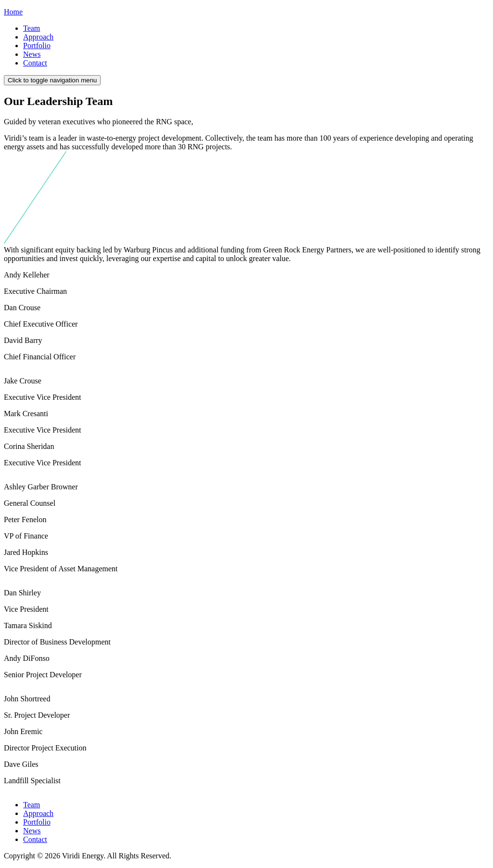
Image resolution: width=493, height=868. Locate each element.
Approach (38, 37)
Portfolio (37, 46)
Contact (35, 63)
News (32, 54)
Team (32, 28)
